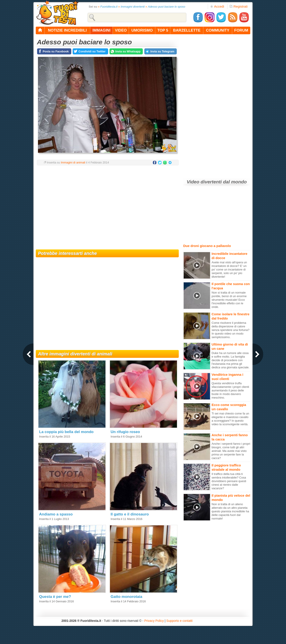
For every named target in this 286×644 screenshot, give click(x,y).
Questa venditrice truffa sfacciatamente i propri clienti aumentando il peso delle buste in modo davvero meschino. (230, 390)
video (121, 30)
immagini (101, 30)
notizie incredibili (67, 30)
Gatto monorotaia (126, 597)
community (218, 30)
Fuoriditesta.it (109, 7)
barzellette (187, 30)
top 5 (163, 30)
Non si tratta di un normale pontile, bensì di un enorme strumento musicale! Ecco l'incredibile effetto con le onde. (229, 300)
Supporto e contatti (179, 621)
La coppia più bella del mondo (66, 432)
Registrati (239, 6)
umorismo (142, 30)
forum (241, 30)
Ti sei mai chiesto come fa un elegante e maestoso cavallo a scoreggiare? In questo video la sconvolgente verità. (230, 419)
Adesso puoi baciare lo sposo (167, 7)
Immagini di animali (73, 162)
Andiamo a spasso (56, 514)
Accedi (217, 6)
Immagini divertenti (133, 7)
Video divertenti (204, 182)
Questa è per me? (55, 597)
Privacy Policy (154, 621)
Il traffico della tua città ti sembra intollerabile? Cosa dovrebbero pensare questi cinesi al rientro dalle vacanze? (229, 481)
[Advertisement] (107, 205)
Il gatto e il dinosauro (130, 514)
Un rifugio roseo (125, 432)
